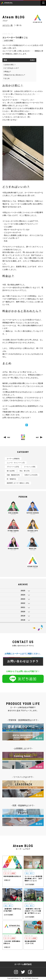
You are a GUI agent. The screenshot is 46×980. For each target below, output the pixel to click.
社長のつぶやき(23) (31, 475)
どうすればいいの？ (11, 68)
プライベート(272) (13, 467)
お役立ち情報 (8, 41)
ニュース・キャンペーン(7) (16, 463)
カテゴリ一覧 (8, 25)
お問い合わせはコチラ (23, 661)
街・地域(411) (11, 479)
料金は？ (7, 72)
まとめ (7, 78)
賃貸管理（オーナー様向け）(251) (18, 483)
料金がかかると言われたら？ (14, 75)
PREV (9, 437)
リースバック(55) (30, 467)
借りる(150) (11, 471)
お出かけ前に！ (10, 65)
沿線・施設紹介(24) (13, 475)
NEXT (37, 437)
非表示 (32, 60)
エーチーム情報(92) (13, 459)
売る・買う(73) (25, 471)
